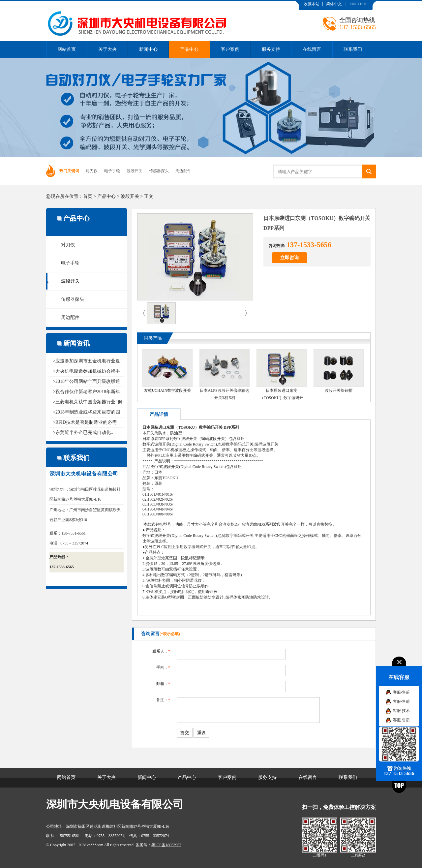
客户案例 (230, 49)
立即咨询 (289, 258)
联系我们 (353, 49)
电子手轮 (112, 171)
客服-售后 (402, 720)
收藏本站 (312, 4)
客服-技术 (402, 711)
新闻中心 (148, 49)
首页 (88, 196)
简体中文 (334, 4)
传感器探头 (159, 171)
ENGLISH (358, 4)
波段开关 (135, 171)
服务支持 (271, 49)
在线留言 (312, 49)
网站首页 (67, 49)
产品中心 (189, 49)
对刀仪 (92, 171)
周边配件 (183, 171)
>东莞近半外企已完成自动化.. (83, 433)
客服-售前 (402, 692)
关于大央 (107, 49)
